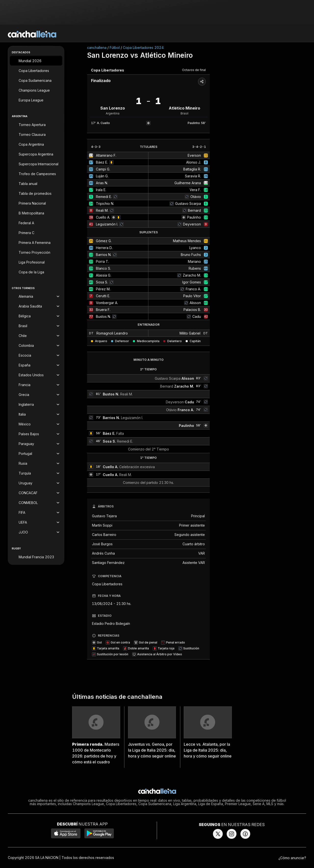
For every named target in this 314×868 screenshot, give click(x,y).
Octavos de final (194, 70)
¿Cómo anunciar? (292, 858)
